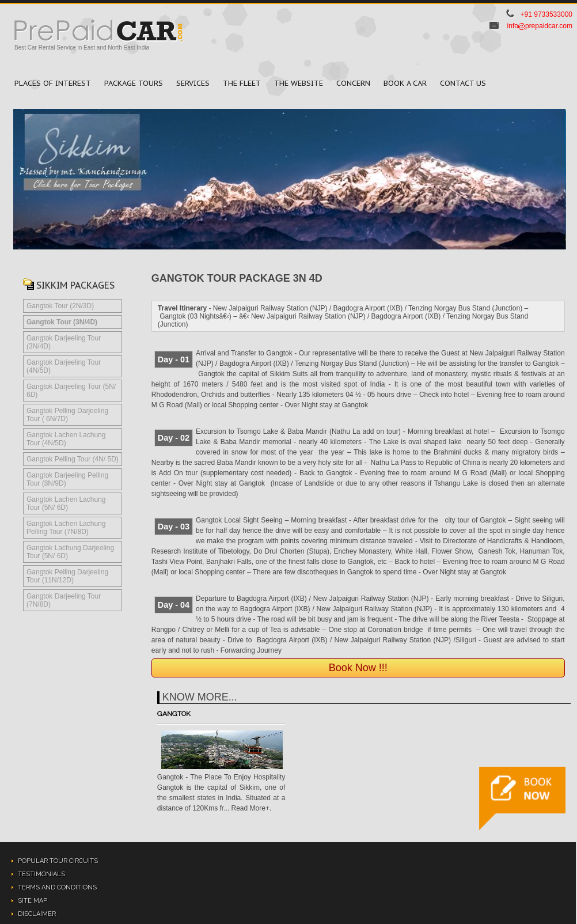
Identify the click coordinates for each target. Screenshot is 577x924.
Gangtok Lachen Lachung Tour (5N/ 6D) (66, 503)
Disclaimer (37, 914)
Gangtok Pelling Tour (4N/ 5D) (73, 459)
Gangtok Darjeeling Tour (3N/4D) (64, 342)
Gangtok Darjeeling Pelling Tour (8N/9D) (67, 479)
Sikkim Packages (75, 285)
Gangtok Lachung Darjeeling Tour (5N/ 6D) (70, 552)
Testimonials (41, 874)
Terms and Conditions (57, 887)
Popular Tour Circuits (58, 861)
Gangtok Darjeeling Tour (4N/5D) (64, 366)
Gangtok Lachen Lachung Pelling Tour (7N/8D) (66, 528)
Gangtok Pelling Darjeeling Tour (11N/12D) (67, 576)
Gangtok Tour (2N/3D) (60, 306)
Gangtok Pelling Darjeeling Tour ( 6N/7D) (67, 415)
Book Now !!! (358, 668)
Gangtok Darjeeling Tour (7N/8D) (64, 600)
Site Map (33, 901)
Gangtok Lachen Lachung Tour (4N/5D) (66, 439)
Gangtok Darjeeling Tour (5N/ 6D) (71, 391)
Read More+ (250, 808)
